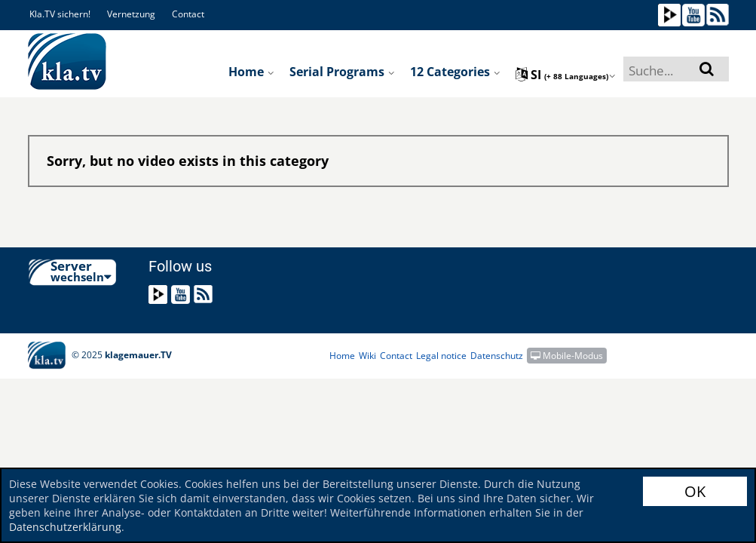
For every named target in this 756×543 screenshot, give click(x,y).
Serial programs (342, 72)
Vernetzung (131, 14)
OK (695, 491)
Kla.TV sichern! (60, 14)
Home (251, 72)
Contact (188, 14)
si (566, 75)
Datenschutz (497, 356)
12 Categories (455, 72)
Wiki (367, 356)
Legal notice (441, 356)
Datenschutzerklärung (65, 527)
